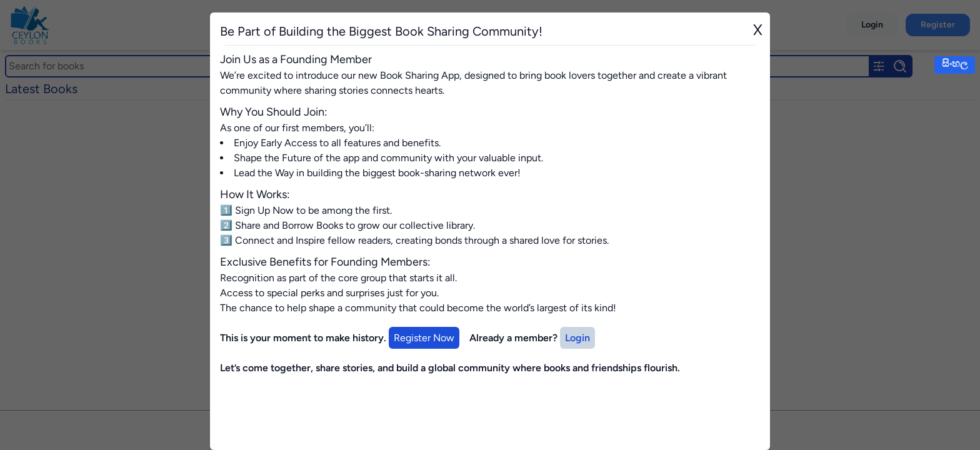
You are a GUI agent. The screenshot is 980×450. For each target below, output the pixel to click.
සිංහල (955, 63)
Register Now (424, 338)
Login (577, 338)
